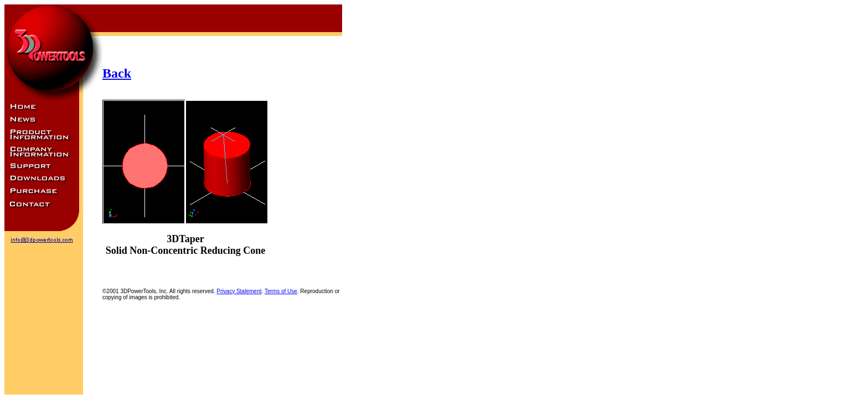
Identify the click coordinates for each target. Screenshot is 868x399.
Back (117, 73)
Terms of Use (281, 291)
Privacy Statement (239, 291)
